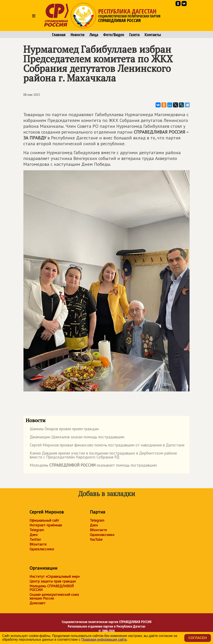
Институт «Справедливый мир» (55, 576)
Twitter (35, 540)
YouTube (96, 540)
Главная (59, 35)
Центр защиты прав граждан (53, 581)
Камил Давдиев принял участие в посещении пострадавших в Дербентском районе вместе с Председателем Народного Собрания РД (101, 455)
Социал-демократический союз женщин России (54, 596)
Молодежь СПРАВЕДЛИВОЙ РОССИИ (52, 588)
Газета (134, 35)
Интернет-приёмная (46, 525)
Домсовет (38, 603)
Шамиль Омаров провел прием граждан (62, 430)
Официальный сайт (44, 520)
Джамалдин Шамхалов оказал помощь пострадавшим (75, 438)
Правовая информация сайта (104, 640)
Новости (77, 35)
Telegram (37, 530)
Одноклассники (42, 549)
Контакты (153, 35)
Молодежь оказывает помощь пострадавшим (91, 466)
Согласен (198, 638)
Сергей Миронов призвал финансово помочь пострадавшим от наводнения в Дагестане (105, 446)
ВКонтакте (38, 544)
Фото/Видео (114, 35)
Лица (94, 35)
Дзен (33, 535)
